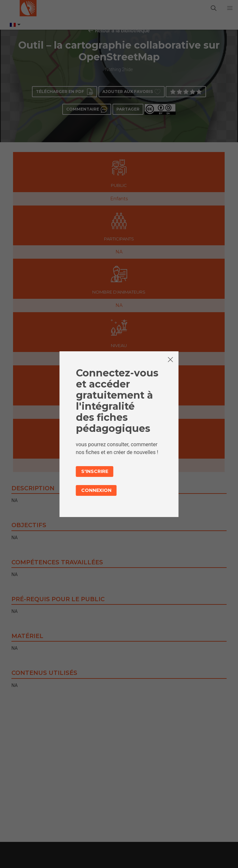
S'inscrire (95, 471)
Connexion (96, 490)
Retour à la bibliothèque (122, 30)
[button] (230, 8)
